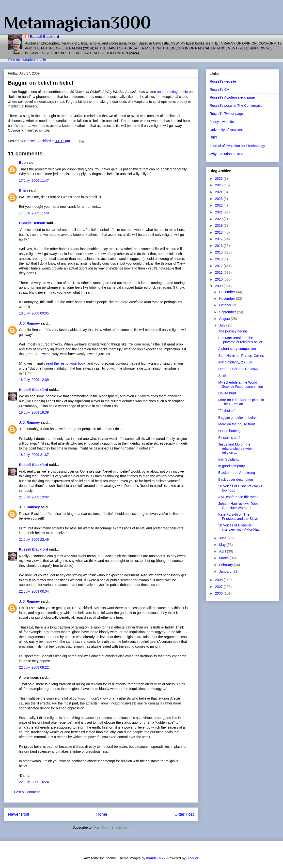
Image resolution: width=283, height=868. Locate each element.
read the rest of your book (66, 363)
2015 (219, 252)
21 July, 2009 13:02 (34, 497)
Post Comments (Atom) (111, 827)
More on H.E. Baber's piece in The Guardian (241, 402)
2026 (219, 179)
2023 (219, 199)
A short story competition (237, 349)
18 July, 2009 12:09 (34, 380)
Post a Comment (27, 792)
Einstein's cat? (229, 438)
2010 (219, 279)
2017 (219, 239)
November (227, 299)
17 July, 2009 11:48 (34, 213)
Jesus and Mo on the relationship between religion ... (236, 449)
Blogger (192, 858)
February (226, 565)
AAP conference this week (238, 497)
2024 (219, 192)
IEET (213, 138)
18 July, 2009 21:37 (34, 455)
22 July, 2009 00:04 (34, 591)
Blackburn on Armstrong (237, 473)
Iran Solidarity (229, 459)
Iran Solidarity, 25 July (235, 362)
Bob (22, 163)
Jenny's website (222, 122)
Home (102, 814)
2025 (219, 185)
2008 (219, 580)
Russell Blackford (45, 37)
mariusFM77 (156, 858)
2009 (219, 286)
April (223, 551)
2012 (219, 266)
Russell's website (223, 81)
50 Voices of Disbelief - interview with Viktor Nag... (240, 527)
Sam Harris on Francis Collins (241, 356)
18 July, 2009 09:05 (34, 313)
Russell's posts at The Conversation (237, 105)
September (228, 312)
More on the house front (237, 424)
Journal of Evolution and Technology (237, 146)
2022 (219, 205)
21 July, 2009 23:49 (34, 539)
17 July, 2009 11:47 (34, 180)
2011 (219, 272)
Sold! (222, 376)
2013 (219, 259)
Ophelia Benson (32, 223)
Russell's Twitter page (226, 114)
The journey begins (233, 331)
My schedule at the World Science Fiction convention (241, 384)
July (223, 325)
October (226, 305)
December (227, 292)
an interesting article (173, 92)
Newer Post (19, 814)
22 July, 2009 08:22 (34, 667)
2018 (219, 232)
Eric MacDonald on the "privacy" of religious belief (240, 340)
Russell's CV (219, 90)
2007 (219, 587)
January (226, 571)
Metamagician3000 (77, 22)
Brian (23, 190)
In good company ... (233, 466)
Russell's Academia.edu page (232, 97)
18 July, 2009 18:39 (34, 412)
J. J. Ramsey (29, 323)
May (223, 545)
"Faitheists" (227, 411)
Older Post (184, 814)
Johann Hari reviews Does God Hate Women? (238, 506)
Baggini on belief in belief (237, 418)
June (223, 538)
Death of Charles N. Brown (239, 369)
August (225, 319)
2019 (219, 225)
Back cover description (236, 479)
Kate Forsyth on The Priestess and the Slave (238, 516)
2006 (219, 593)
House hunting (229, 431)
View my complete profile (27, 60)
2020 (219, 219)
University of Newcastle (228, 130)
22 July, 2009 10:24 (34, 782)
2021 (219, 212)
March (224, 558)
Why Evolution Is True (226, 154)
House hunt (227, 393)
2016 (219, 246)
